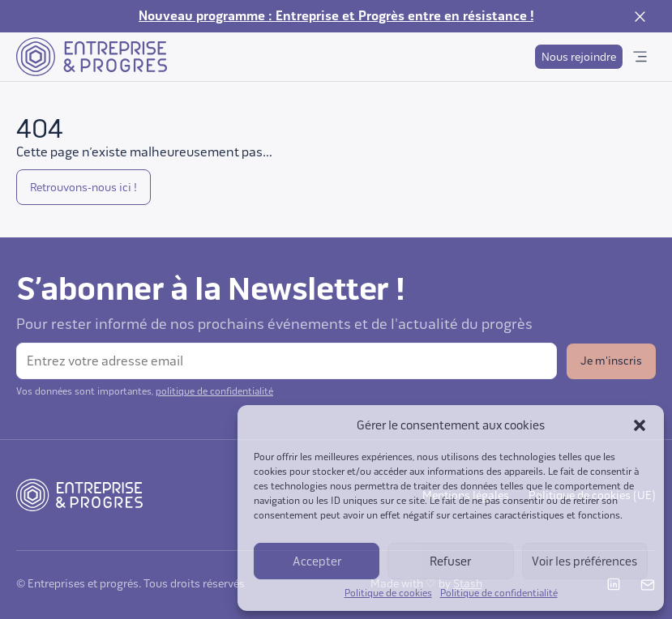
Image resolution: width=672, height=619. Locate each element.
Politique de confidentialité (499, 593)
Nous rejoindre (579, 57)
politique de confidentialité (214, 391)
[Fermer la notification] (640, 16)
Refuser (450, 561)
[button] (640, 425)
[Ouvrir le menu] (640, 57)
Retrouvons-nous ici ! (83, 188)
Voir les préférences (584, 561)
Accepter (317, 561)
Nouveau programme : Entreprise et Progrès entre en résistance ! (336, 16)
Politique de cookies (388, 593)
